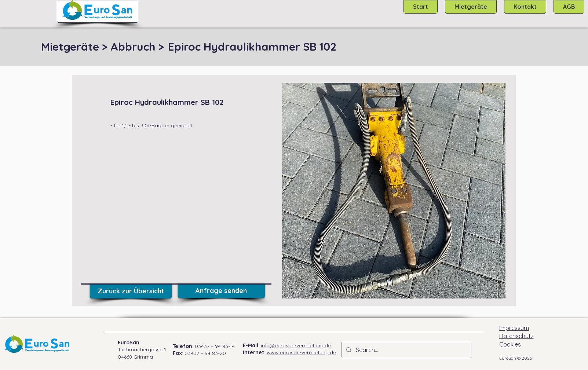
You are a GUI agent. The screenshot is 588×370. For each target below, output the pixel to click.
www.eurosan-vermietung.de (301, 352)
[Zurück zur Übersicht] (131, 291)
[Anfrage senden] (221, 291)
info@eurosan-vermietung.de (296, 345)
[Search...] (406, 350)
